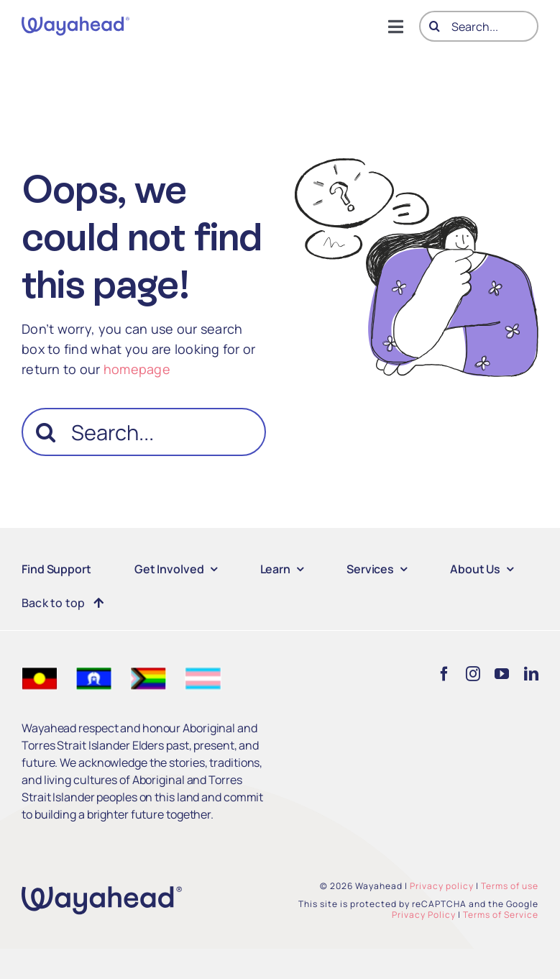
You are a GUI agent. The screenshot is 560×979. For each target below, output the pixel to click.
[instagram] (473, 674)
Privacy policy (442, 886)
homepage (137, 369)
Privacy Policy (424, 915)
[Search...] (479, 26)
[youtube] (502, 674)
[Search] (435, 26)
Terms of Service (501, 915)
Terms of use (510, 886)
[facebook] (444, 674)
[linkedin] (531, 674)
